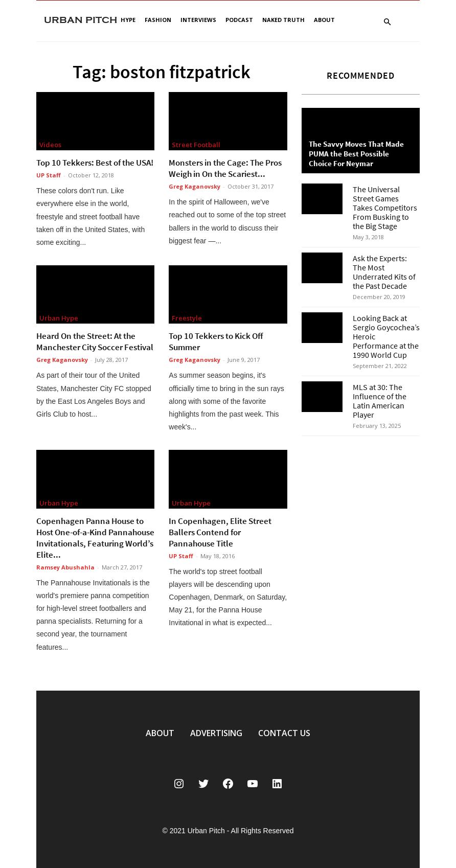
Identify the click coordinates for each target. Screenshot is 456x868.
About (324, 20)
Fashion (158, 20)
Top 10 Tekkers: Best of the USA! (95, 163)
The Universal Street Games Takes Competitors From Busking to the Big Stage (385, 208)
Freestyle (187, 318)
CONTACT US (284, 733)
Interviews (198, 20)
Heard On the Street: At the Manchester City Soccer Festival (95, 341)
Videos (50, 145)
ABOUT (160, 733)
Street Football (196, 145)
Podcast (239, 20)
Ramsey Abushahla (65, 567)
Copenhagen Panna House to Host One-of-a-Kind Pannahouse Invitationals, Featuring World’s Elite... (95, 538)
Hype (128, 20)
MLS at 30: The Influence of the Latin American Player (380, 401)
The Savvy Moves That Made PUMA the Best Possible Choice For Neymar (356, 154)
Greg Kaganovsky (195, 186)
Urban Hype (59, 318)
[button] (387, 22)
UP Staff (49, 175)
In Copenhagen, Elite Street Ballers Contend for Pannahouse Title (220, 532)
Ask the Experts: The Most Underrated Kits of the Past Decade (384, 272)
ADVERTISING (216, 733)
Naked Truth (283, 20)
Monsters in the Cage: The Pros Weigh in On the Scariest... (225, 168)
